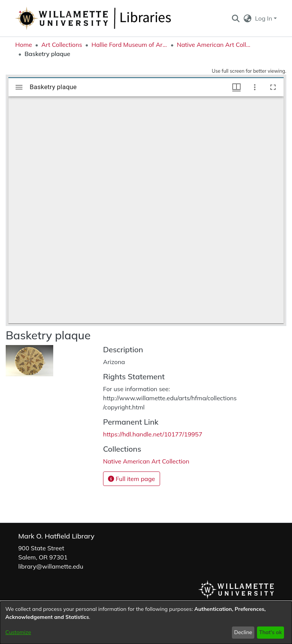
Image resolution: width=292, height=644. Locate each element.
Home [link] (24, 45)
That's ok (270, 632)
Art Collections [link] (62, 45)
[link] (146, 461)
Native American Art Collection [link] (215, 45)
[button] (236, 18)
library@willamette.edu (51, 566)
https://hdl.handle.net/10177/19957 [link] (153, 434)
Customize (18, 632)
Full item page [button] (132, 479)
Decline (243, 632)
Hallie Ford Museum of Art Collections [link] (129, 45)
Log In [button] (264, 18)
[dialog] (146, 623)
